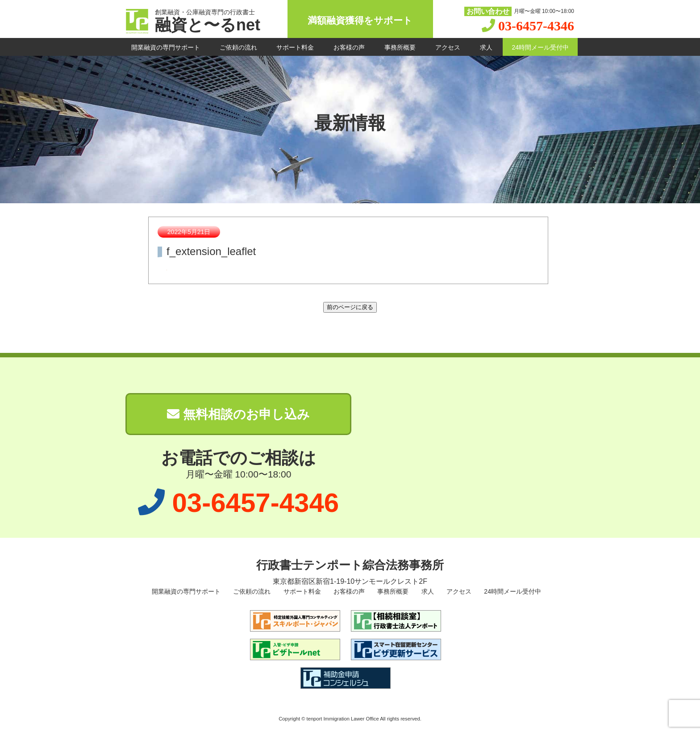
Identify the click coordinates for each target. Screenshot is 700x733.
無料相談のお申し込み (238, 414)
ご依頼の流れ (238, 47)
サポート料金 (295, 47)
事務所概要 (400, 47)
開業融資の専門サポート (166, 47)
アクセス (448, 47)
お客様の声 (349, 47)
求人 (486, 47)
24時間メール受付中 (540, 47)
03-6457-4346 (536, 26)
